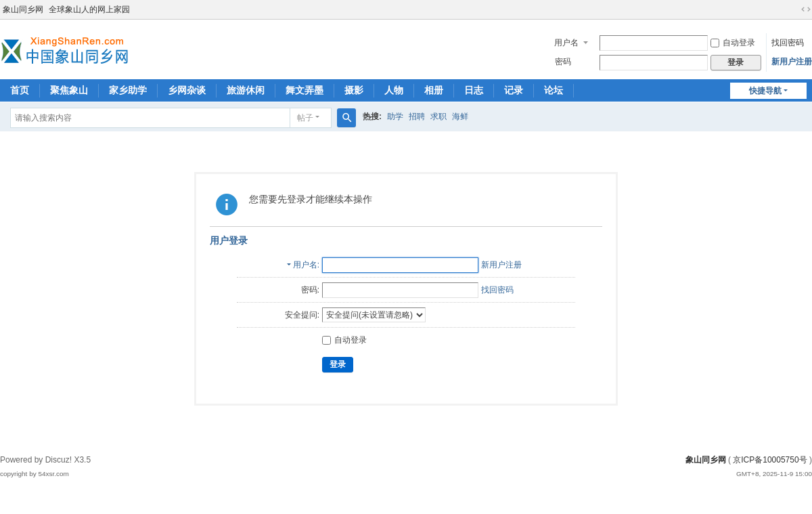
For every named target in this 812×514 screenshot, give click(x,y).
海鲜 (460, 116)
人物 (394, 90)
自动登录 (733, 43)
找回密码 (788, 43)
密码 (563, 62)
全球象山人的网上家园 (89, 9)
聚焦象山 (69, 90)
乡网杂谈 (187, 90)
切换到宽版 (806, 9)
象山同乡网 (23, 9)
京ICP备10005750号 (770, 460)
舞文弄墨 (304, 90)
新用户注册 (792, 62)
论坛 (554, 90)
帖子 (305, 118)
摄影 (354, 90)
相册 (434, 90)
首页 (20, 90)
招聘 (417, 116)
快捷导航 (765, 91)
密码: (310, 290)
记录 (514, 90)
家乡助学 (128, 90)
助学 (395, 116)
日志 (474, 90)
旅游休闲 (246, 90)
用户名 (566, 43)
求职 (438, 116)
